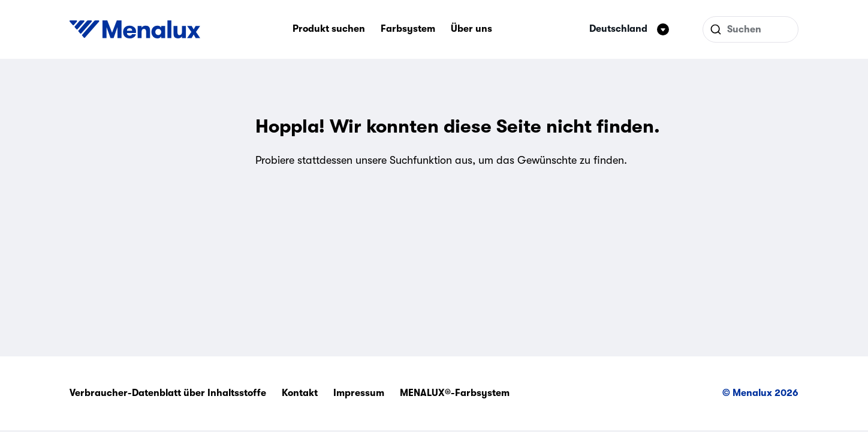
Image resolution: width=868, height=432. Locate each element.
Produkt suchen (329, 29)
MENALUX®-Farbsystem (455, 393)
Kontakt (300, 393)
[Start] (135, 29)
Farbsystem (408, 29)
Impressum (359, 393)
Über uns (471, 29)
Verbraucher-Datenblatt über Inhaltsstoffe (168, 393)
